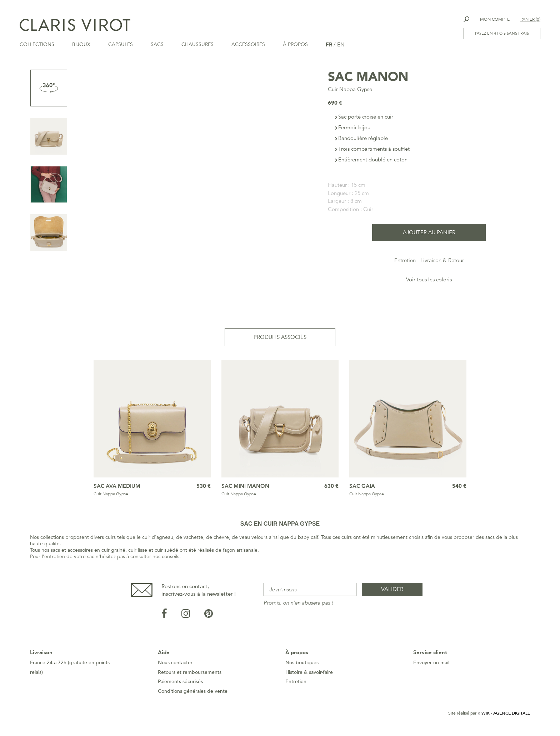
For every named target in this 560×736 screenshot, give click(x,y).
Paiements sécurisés (180, 684)
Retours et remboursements (190, 674)
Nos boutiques (302, 665)
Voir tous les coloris (429, 282)
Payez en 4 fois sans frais (502, 33)
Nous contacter (175, 665)
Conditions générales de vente (193, 693)
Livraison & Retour (442, 262)
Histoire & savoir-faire (309, 674)
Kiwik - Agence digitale (504, 715)
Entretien (405, 262)
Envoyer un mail (431, 665)
